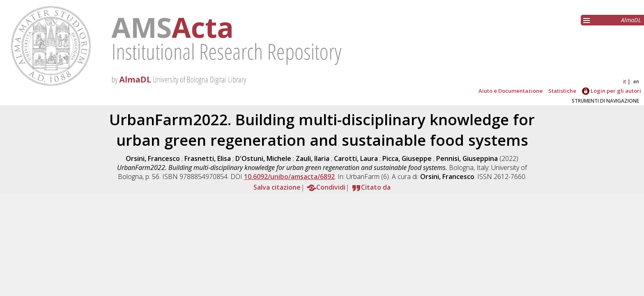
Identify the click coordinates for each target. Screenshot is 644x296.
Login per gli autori (612, 91)
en (636, 81)
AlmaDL (631, 20)
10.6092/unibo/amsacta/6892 (289, 177)
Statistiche (562, 91)
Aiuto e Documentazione (511, 91)
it (625, 81)
